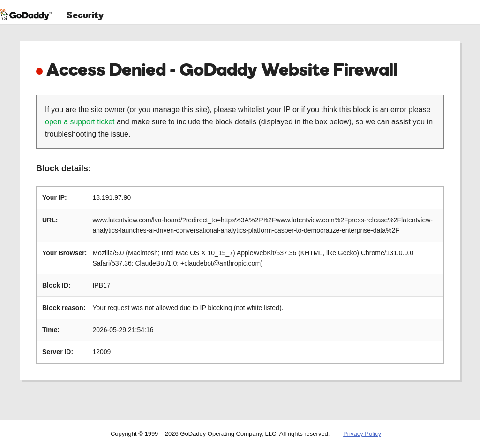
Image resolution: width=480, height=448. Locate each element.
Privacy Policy (362, 434)
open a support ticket (80, 122)
